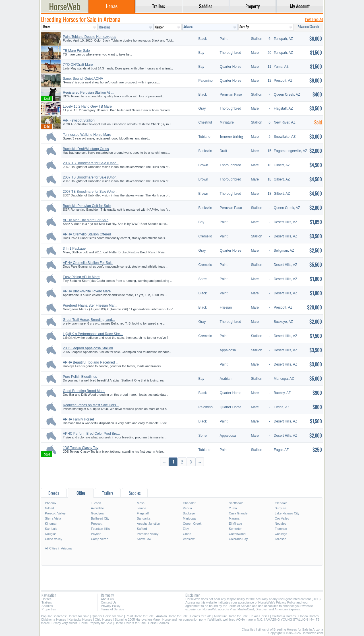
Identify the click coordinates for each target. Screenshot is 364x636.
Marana (234, 518)
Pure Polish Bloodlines (80, 377)
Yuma (233, 508)
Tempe (141, 508)
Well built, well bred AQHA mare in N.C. (236, 619)
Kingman (51, 524)
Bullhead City (100, 518)
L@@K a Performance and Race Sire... (93, 334)
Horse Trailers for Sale (130, 623)
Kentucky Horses (80, 619)
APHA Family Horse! (78, 419)
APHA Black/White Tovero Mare (87, 291)
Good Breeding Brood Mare (84, 391)
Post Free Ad (314, 19)
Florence (281, 529)
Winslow (189, 539)
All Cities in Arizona (58, 548)
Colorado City (238, 539)
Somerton (236, 529)
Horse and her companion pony (184, 619)
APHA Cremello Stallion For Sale (88, 263)
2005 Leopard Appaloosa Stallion (88, 348)
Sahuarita (143, 518)
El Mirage (235, 524)
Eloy (186, 529)
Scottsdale (236, 503)
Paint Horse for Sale (140, 616)
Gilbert (49, 508)
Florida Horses (309, 616)
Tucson (96, 503)
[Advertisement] (182, 477)
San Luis (51, 529)
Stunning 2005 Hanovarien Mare (137, 619)
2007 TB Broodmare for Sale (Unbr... (91, 163)
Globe (187, 534)
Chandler (189, 503)
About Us (107, 599)
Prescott (97, 524)
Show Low (144, 539)
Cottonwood (237, 534)
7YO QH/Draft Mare (78, 65)
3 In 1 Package (74, 249)
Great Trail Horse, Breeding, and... (89, 320)
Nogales (280, 524)
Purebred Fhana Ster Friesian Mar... (90, 305)
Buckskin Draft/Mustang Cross (86, 149)
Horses (46, 599)
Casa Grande (238, 513)
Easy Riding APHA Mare (81, 277)
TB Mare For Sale (76, 51)
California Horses (284, 616)
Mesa (141, 503)
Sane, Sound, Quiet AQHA (83, 79)
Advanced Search (308, 26)
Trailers (47, 602)
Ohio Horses (103, 619)
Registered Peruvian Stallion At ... (88, 93)
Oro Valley (282, 518)
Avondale (98, 508)
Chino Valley (54, 539)
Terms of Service (113, 609)
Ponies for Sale (201, 616)
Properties (49, 609)
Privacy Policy (111, 606)
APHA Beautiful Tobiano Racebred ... (91, 362)
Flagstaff (143, 513)
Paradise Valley (148, 534)
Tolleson (280, 539)
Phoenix (51, 503)
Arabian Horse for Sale (172, 616)
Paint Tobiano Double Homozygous (89, 37)
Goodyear (98, 513)
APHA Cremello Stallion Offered (87, 234)
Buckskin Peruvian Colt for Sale (87, 206)
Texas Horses (260, 616)
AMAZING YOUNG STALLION (287, 619)
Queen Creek (192, 524)
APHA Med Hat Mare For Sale (86, 220)
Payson (96, 534)
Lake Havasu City (287, 513)
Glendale (281, 503)
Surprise (281, 508)
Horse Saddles (158, 623)
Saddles (47, 606)
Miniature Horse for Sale (231, 616)
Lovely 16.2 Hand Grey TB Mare (87, 106)
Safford (142, 529)
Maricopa (189, 518)
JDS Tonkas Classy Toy (81, 448)
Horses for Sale (78, 616)
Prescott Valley (55, 513)
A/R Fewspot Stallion (79, 120)
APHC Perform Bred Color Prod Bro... (91, 434)
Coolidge (281, 534)
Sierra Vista (53, 518)
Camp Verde (100, 539)
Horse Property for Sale (96, 623)
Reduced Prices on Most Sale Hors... (91, 405)
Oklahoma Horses (53, 619)
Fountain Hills (101, 529)
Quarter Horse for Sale (107, 616)
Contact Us (109, 602)
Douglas (51, 534)
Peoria (187, 508)
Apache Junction (148, 524)
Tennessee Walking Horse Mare (87, 135)
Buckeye (189, 513)
